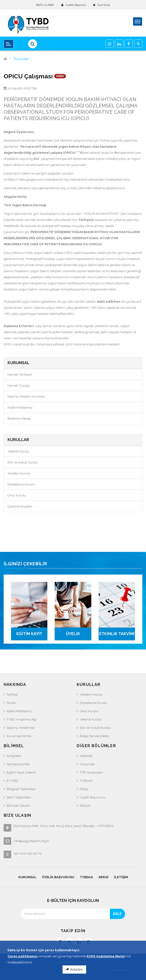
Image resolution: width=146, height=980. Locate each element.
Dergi (84, 789)
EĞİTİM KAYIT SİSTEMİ (29, 636)
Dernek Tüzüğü (19, 386)
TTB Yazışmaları (92, 772)
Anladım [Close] (74, 973)
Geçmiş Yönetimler (21, 728)
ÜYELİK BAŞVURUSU (73, 636)
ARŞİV (60, 76)
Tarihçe (12, 695)
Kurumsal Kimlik (19, 736)
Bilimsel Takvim (18, 806)
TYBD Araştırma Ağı (21, 719)
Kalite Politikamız (20, 407)
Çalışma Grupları (20, 506)
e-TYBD (13, 781)
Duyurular (21, 59)
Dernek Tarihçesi (20, 375)
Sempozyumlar (18, 764)
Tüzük (11, 703)
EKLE (117, 914)
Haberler (86, 756)
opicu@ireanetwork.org (49, 188)
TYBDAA (86, 781)
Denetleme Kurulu (21, 484)
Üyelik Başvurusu (93, 797)
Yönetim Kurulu (19, 473)
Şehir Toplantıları (19, 797)
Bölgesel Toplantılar (21, 789)
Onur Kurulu (17, 495)
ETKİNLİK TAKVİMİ (117, 634)
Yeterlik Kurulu (18, 451)
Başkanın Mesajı (19, 418)
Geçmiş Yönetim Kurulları (26, 397)
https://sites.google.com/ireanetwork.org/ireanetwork (48, 180)
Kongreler (14, 756)
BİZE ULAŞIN (45, 5)
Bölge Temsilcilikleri (94, 736)
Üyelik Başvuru (76, 5)
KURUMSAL (27, 877)
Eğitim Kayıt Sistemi (21, 772)
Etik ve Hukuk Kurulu (23, 462)
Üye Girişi (104, 5)
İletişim (85, 806)
